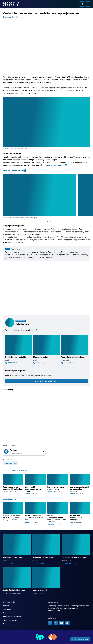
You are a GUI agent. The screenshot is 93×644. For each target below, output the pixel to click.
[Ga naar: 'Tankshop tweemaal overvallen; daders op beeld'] (35, 514)
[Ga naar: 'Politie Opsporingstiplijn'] (19, 349)
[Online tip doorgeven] (46, 381)
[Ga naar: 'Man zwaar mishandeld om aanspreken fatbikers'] (80, 484)
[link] (24, 451)
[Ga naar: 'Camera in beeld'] (46, 581)
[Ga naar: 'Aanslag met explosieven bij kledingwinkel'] (80, 514)
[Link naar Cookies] (24, 624)
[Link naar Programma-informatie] (24, 613)
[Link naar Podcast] (24, 605)
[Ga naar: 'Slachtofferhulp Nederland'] (17, 581)
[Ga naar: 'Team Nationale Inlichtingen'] (76, 549)
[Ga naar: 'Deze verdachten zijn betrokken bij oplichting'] (13, 484)
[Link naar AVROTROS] (40, 637)
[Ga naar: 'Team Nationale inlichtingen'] (74, 349)
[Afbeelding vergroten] (89, 99)
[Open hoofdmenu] (88, 4)
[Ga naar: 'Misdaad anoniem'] (46, 349)
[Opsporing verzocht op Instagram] (56, 623)
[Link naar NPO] (52, 637)
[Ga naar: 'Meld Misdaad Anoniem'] (46, 549)
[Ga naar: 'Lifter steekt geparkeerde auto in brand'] (35, 484)
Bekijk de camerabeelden (13, 170)
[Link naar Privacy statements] (24, 620)
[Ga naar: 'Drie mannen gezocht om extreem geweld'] (13, 514)
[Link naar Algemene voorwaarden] (24, 616)
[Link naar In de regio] (24, 609)
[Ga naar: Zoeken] (82, 4)
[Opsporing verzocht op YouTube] (62, 623)
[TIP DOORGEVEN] (80, 639)
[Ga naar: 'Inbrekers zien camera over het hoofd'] (58, 484)
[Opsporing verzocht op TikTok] (67, 623)
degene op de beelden (55, 165)
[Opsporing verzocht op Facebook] (50, 623)
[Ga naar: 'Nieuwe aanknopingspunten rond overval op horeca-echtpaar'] (58, 514)
